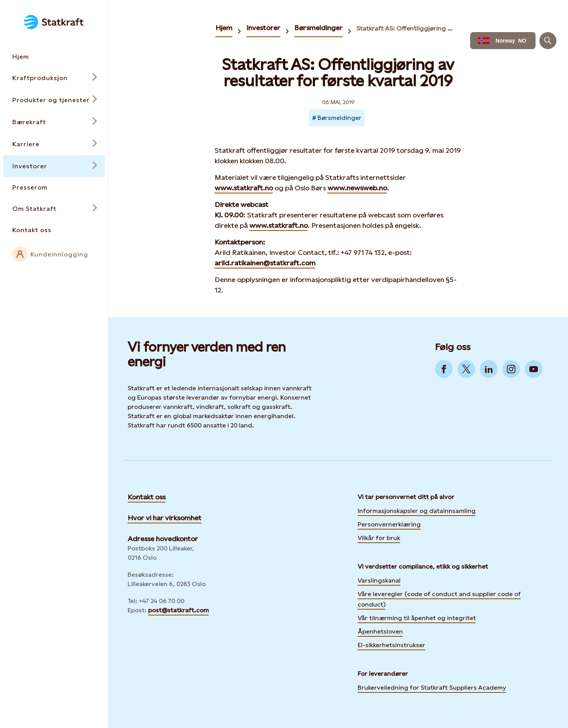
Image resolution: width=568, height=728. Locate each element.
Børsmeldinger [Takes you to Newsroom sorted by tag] (339, 118)
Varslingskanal (379, 580)
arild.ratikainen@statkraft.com (265, 263)
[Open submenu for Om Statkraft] (54, 209)
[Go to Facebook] (444, 369)
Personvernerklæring (389, 523)
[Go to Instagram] (511, 369)
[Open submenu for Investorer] (54, 166)
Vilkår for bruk (379, 538)
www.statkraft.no (244, 188)
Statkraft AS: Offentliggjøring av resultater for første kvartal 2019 (406, 28)
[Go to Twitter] (466, 369)
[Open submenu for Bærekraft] (54, 122)
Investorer (263, 28)
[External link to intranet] (54, 254)
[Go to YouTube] (534, 369)
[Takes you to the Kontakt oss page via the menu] (54, 230)
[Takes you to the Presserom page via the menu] (54, 187)
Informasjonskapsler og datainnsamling (417, 510)
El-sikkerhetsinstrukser (391, 645)
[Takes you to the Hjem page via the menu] (54, 57)
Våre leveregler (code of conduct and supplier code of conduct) (439, 599)
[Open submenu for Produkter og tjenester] (54, 100)
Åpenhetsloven (380, 631)
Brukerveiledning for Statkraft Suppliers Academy (432, 687)
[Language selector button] (503, 41)
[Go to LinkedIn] (489, 369)
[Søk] (548, 41)
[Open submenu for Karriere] (54, 144)
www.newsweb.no (357, 188)
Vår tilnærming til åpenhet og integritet (417, 618)
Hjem (224, 28)
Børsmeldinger (318, 28)
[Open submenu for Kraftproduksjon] (54, 78)
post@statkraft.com (178, 610)
